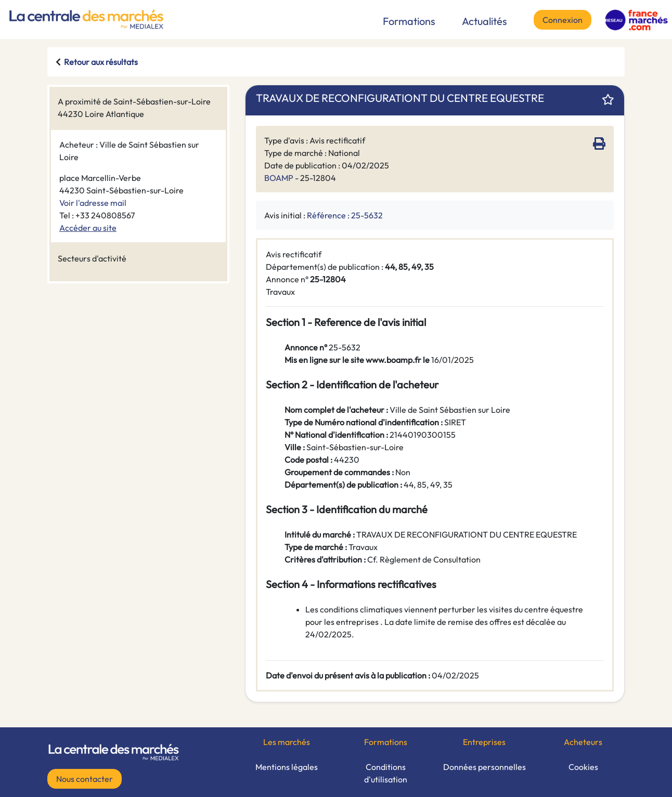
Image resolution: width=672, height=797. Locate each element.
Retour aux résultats (101, 62)
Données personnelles (484, 767)
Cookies (583, 767)
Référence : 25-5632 (345, 215)
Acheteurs (583, 742)
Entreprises (484, 742)
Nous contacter (85, 779)
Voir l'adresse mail (93, 203)
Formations (409, 21)
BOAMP (279, 178)
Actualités (484, 21)
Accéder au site (88, 228)
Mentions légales (287, 767)
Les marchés (287, 742)
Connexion (563, 20)
